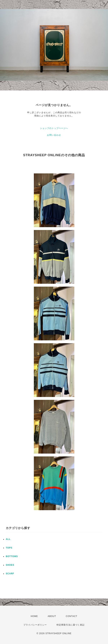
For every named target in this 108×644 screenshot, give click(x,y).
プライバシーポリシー (35, 625)
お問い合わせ (54, 135)
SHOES (10, 565)
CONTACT (72, 616)
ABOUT (52, 616)
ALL (8, 539)
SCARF (10, 574)
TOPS (9, 548)
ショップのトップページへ (54, 128)
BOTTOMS (12, 556)
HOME (34, 616)
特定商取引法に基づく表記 (71, 625)
